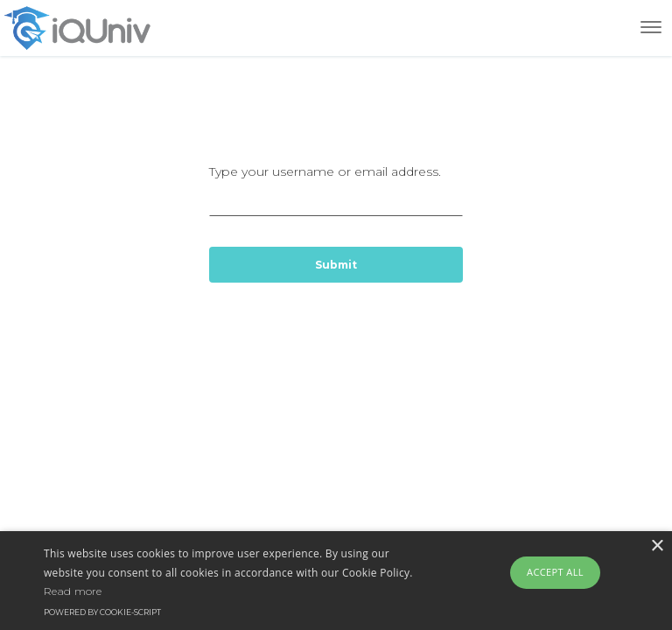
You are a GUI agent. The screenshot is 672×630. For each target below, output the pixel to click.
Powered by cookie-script (102, 612)
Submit (336, 265)
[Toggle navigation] (651, 27)
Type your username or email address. (336, 190)
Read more (73, 591)
